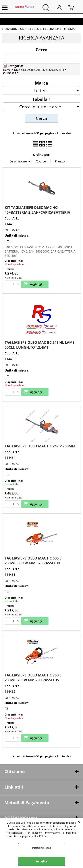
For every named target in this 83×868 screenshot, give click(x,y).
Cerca (41, 49)
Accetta (42, 861)
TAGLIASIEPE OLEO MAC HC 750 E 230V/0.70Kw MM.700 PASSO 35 (33, 678)
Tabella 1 (42, 99)
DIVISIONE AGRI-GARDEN (30, 70)
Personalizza (42, 848)
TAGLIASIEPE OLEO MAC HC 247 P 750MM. (41, 446)
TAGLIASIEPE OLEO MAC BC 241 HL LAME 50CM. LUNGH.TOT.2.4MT (40, 345)
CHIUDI (79, 822)
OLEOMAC (12, 230)
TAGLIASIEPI (56, 70)
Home (7, 70)
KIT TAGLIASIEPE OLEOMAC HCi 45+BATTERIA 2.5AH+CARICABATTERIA (37, 210)
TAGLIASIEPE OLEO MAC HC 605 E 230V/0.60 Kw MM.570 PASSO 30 (33, 561)
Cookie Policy (38, 836)
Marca (41, 83)
